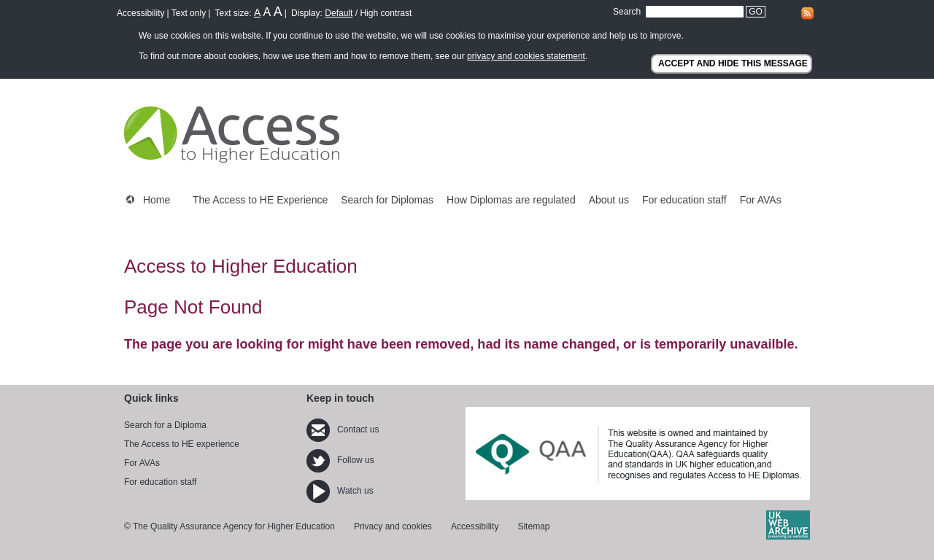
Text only (189, 13)
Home (157, 200)
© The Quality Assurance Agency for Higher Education (229, 526)
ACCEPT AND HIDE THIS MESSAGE (733, 63)
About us (609, 200)
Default (339, 13)
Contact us (343, 429)
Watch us (340, 491)
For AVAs (761, 200)
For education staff (684, 200)
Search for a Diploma (165, 425)
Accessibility (141, 13)
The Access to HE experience (182, 444)
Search (627, 12)
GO (756, 12)
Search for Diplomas (387, 200)
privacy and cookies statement (526, 56)
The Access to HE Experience (260, 200)
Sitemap (533, 526)
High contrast (386, 13)
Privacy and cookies (393, 526)
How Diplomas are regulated (511, 200)
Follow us (340, 460)
